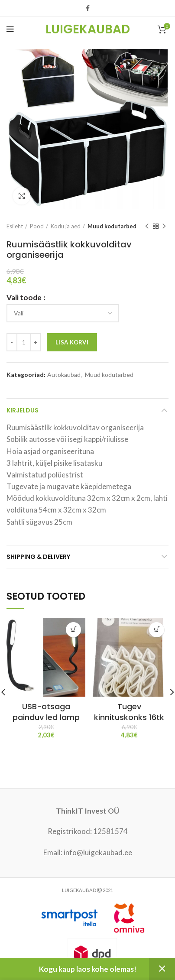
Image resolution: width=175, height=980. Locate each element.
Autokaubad (64, 375)
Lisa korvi (72, 342)
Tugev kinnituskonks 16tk (129, 712)
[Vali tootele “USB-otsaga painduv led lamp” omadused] (73, 630)
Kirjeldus (23, 410)
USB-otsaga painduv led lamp (46, 712)
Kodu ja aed (66, 226)
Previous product (147, 226)
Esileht (15, 226)
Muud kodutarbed (112, 226)
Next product (164, 226)
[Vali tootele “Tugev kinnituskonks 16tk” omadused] (157, 630)
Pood (37, 226)
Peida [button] (162, 969)
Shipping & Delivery (38, 557)
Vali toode (25, 297)
